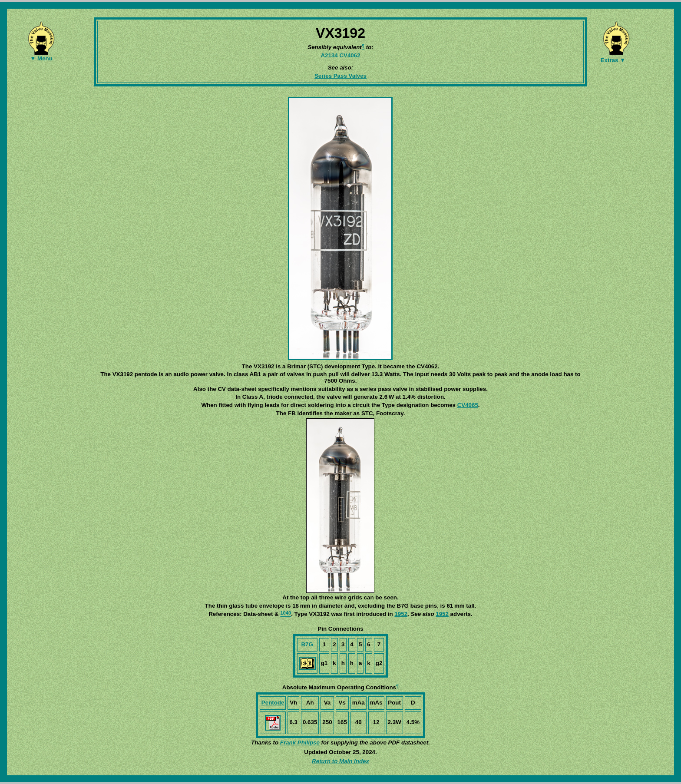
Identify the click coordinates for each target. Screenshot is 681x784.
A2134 (329, 55)
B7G (307, 644)
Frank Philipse (300, 743)
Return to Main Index (340, 761)
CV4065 (468, 405)
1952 (401, 614)
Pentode (273, 703)
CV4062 (350, 55)
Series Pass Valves (340, 76)
